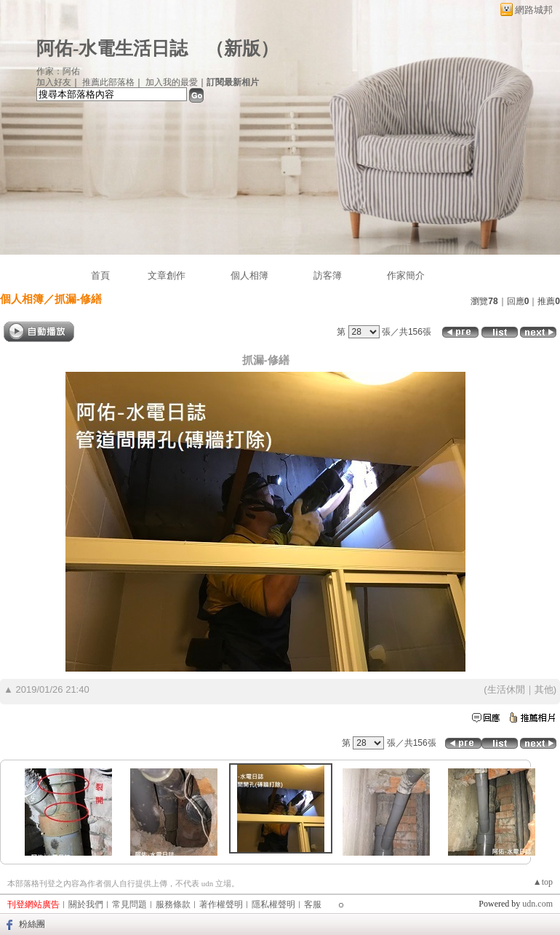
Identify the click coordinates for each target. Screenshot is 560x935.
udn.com (537, 904)
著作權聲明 (221, 904)
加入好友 (54, 82)
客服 (313, 904)
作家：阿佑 (58, 71)
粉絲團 (32, 924)
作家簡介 (406, 275)
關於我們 (86, 904)
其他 (544, 689)
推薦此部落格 (108, 82)
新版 (242, 48)
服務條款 (173, 904)
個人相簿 (249, 275)
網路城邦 (534, 10)
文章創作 (167, 275)
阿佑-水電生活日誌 (112, 48)
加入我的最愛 (172, 82)
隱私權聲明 (273, 904)
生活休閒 (506, 689)
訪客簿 (328, 275)
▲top (543, 882)
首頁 (100, 275)
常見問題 (129, 904)
